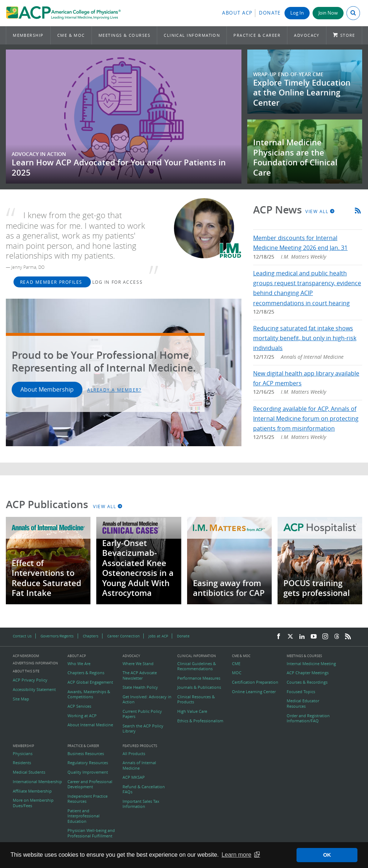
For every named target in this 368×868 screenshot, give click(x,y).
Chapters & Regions (86, 673)
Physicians (23, 754)
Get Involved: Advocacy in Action (147, 699)
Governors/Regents (57, 636)
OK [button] (327, 855)
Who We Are (79, 664)
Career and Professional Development (90, 784)
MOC (237, 673)
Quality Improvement (88, 772)
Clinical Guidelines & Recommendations (197, 666)
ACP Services (79, 706)
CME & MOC (71, 35)
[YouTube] (314, 637)
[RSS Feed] (348, 637)
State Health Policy (140, 687)
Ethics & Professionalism (200, 721)
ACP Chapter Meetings (308, 673)
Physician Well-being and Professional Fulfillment (91, 833)
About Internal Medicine (90, 725)
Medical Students (29, 772)
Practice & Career (257, 35)
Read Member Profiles (52, 282)
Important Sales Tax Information (141, 804)
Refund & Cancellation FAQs (144, 789)
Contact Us (22, 636)
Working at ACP (82, 716)
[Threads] (337, 637)
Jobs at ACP (158, 636)
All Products (134, 754)
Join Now (328, 13)
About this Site (26, 671)
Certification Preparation (255, 682)
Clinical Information (192, 35)
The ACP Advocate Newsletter (140, 675)
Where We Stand (138, 664)
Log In (297, 13)
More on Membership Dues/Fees (33, 803)
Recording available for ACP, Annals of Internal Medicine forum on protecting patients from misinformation (306, 419)
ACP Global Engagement (90, 682)
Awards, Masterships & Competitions (89, 694)
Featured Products (140, 746)
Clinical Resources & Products (196, 699)
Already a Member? (114, 390)
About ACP (237, 13)
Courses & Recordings (307, 682)
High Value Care (192, 711)
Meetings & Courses (124, 35)
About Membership (47, 389)
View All (320, 211)
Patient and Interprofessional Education (84, 816)
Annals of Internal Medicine (139, 765)
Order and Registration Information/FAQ (308, 718)
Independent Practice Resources (88, 799)
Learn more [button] (236, 855)
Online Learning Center (254, 692)
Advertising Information (35, 663)
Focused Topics (301, 692)
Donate (270, 13)
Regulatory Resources (88, 763)
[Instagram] (325, 637)
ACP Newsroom (26, 656)
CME (236, 664)
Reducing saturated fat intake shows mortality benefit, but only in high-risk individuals (305, 338)
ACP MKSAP (134, 777)
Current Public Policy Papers (142, 714)
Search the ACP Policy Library (143, 728)
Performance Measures (199, 678)
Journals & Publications (199, 687)
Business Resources (86, 754)
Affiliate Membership (32, 791)
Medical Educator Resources (303, 703)
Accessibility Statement (34, 690)
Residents (22, 763)
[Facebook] (279, 637)
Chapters (91, 636)
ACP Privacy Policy (30, 680)
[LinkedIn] (302, 637)
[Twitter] (290, 637)
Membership (28, 35)
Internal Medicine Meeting (311, 664)
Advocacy (307, 35)
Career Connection (123, 636)
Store (348, 35)
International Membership (37, 782)
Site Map (21, 699)
